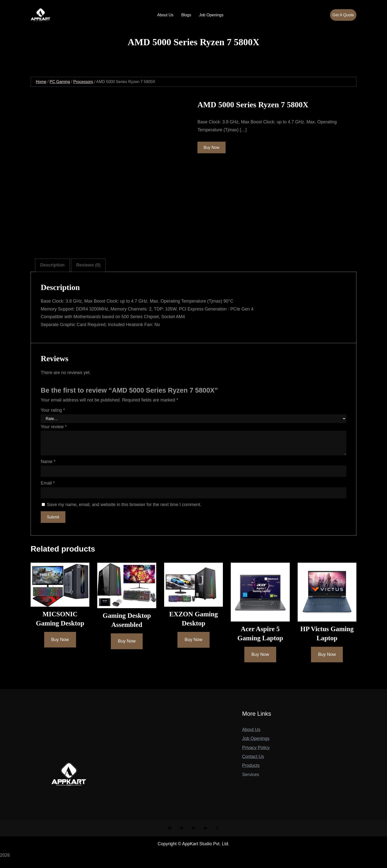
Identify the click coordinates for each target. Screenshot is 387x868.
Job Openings (256, 738)
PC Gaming (60, 82)
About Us (251, 730)
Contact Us (253, 757)
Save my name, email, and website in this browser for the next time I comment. (124, 505)
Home (41, 82)
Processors (83, 82)
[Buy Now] (60, 640)
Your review (54, 427)
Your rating (53, 410)
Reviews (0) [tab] (88, 265)
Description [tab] (52, 265)
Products (251, 765)
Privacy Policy (256, 748)
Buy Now (212, 147)
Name (48, 462)
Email (48, 483)
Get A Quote (343, 15)
